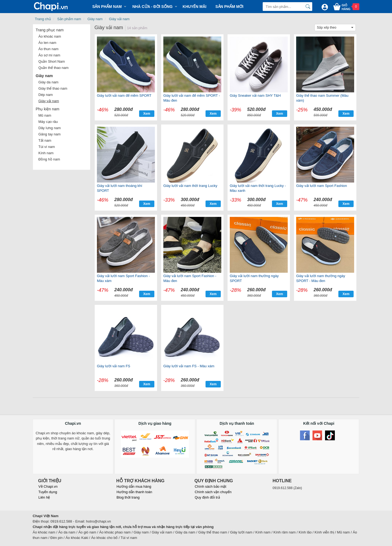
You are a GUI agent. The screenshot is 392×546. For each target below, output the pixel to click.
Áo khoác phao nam (115, 532)
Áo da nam (67, 532)
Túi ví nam (47, 147)
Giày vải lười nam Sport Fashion (322, 186)
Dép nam (46, 95)
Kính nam (46, 153)
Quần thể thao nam (53, 68)
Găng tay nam (50, 134)
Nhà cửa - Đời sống (152, 7)
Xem (147, 114)
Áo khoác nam (50, 36)
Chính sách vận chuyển (213, 492)
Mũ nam (45, 115)
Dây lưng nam (50, 128)
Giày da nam (48, 82)
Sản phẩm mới (229, 7)
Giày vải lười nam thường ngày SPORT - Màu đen (321, 278)
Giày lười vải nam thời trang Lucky (190, 186)
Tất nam (45, 140)
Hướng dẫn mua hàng (134, 486)
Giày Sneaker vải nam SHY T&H (255, 95)
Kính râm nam (285, 532)
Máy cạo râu (48, 122)
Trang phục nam (50, 30)
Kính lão (305, 532)
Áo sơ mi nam (49, 55)
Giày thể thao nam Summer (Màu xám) (322, 98)
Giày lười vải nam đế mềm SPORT (124, 95)
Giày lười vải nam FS (114, 366)
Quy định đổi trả (207, 497)
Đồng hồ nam (49, 159)
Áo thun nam (48, 49)
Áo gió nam (87, 532)
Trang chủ (43, 19)
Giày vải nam (119, 19)
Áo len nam (47, 43)
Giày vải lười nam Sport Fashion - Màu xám (123, 278)
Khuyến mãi (195, 7)
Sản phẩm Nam (107, 7)
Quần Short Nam (52, 61)
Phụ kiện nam (48, 109)
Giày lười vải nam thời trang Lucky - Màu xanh (258, 188)
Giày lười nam (241, 532)
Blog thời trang (128, 497)
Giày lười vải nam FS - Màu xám (189, 366)
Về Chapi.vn (48, 486)
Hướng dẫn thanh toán (134, 492)
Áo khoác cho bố (105, 538)
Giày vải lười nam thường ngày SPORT (254, 278)
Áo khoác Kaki (77, 538)
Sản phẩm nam (69, 19)
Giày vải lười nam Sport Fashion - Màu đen (190, 278)
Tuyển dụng (48, 492)
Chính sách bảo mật (210, 486)
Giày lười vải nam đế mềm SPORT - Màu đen (192, 98)
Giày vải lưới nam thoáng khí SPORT (120, 188)
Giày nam (95, 19)
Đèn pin (56, 538)
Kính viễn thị (324, 532)
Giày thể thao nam (53, 88)
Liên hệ (44, 497)
